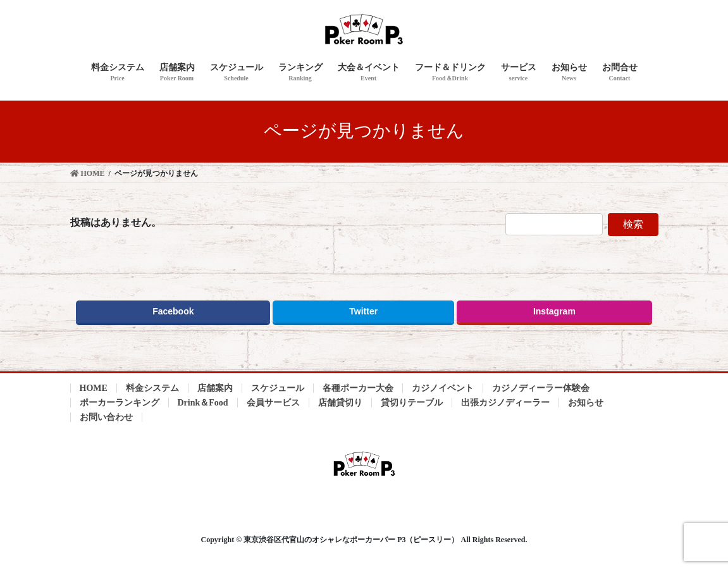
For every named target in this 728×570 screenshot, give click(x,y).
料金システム (152, 388)
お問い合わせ (106, 417)
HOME (94, 388)
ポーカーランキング (120, 403)
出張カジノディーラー (505, 403)
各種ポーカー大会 (358, 388)
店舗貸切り (340, 403)
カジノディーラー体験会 (541, 388)
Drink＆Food (203, 403)
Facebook (173, 312)
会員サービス (273, 403)
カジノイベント (443, 388)
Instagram (554, 312)
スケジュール (278, 388)
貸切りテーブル (412, 403)
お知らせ (586, 403)
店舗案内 (215, 388)
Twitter (363, 312)
